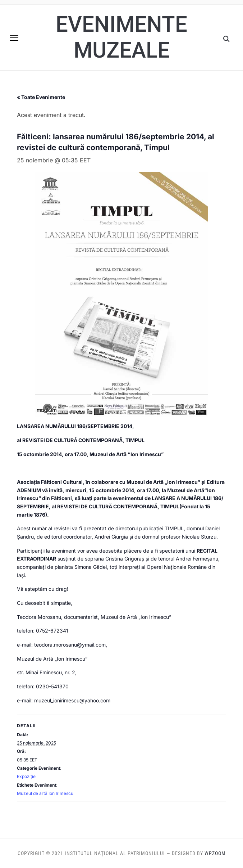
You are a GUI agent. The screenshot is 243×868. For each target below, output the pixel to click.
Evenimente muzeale (121, 37)
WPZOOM (215, 853)
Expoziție (26, 776)
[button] (14, 38)
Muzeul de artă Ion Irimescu (45, 793)
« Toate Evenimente (41, 97)
